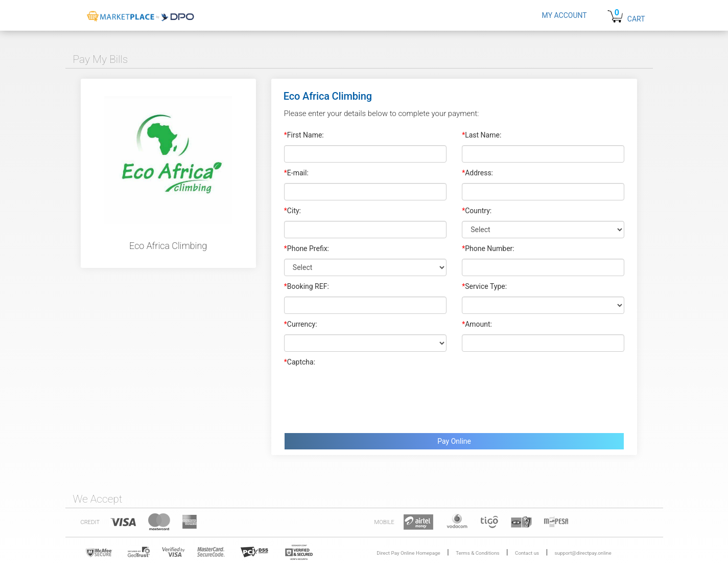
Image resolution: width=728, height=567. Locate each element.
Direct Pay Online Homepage (409, 553)
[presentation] (362, 397)
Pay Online (454, 441)
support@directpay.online (583, 553)
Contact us (527, 553)
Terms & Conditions (477, 553)
